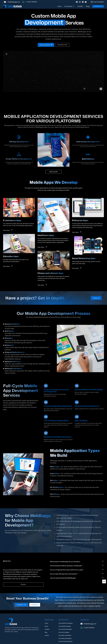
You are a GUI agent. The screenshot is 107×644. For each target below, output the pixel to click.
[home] (12, 6)
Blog (46, 632)
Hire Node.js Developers (65, 638)
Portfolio (80, 6)
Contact (23, 585)
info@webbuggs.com (14, 2)
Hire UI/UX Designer (64, 632)
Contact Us (98, 6)
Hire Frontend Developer (65, 629)
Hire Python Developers (65, 635)
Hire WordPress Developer (66, 623)
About (46, 626)
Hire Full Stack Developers (66, 641)
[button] (69, 6)
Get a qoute (53, 172)
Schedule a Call (62, 45)
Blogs (88, 6)
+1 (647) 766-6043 (31, 2)
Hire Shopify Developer (65, 626)
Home (59, 6)
